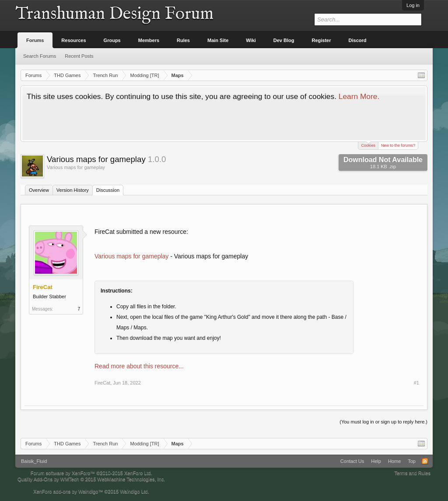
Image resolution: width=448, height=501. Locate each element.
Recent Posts (79, 56)
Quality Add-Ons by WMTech (91, 479)
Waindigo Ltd (134, 491)
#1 (416, 383)
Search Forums (40, 56)
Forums (35, 40)
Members (149, 40)
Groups (112, 40)
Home (394, 461)
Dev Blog (284, 40)
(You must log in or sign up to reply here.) (383, 422)
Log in (413, 5)
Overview (39, 190)
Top (412, 461)
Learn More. (359, 96)
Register (322, 40)
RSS (425, 461)
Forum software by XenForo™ (91, 473)
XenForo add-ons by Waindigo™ (68, 491)
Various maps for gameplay (131, 256)
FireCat (102, 383)
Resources (73, 40)
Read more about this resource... (139, 366)
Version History (73, 190)
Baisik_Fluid (34, 461)
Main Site (218, 40)
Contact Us (352, 461)
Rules (183, 40)
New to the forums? (398, 145)
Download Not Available (383, 162)
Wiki (251, 40)
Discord (358, 40)
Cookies (368, 145)
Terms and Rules (412, 473)
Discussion (108, 190)
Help (376, 461)
